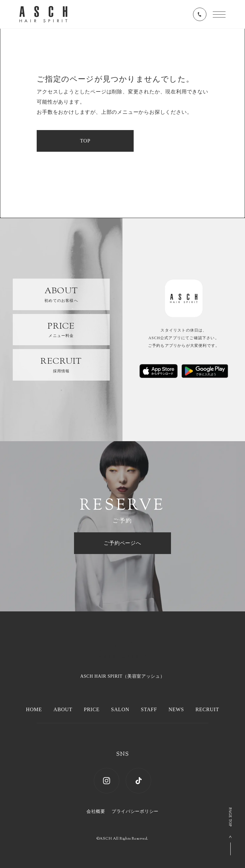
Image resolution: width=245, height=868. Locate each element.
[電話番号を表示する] (200, 14)
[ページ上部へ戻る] (230, 831)
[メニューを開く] (219, 15)
